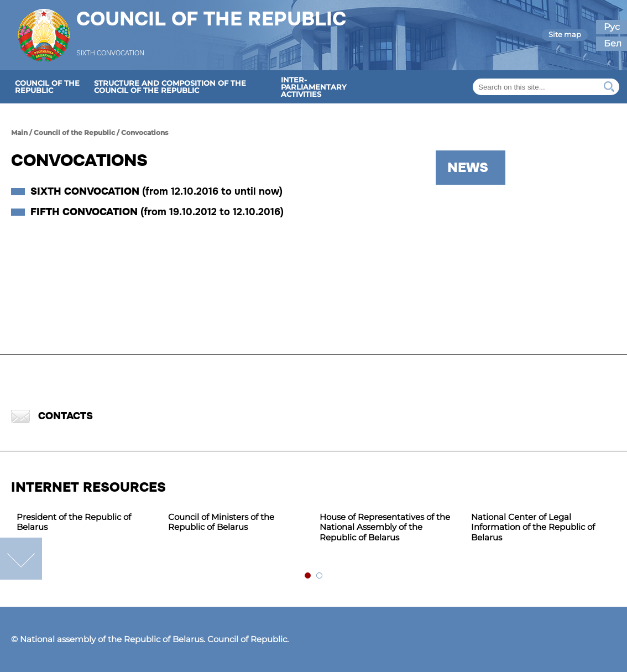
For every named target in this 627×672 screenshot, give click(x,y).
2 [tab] (320, 576)
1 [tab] (308, 576)
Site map (565, 34)
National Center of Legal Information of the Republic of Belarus (533, 527)
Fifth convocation (157, 212)
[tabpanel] (87, 523)
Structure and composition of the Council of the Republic (170, 87)
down (21, 559)
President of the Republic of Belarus (74, 522)
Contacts (52, 416)
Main (19, 132)
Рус (612, 27)
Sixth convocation (156, 191)
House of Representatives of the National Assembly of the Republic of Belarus (385, 527)
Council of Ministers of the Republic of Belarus (221, 522)
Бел (613, 43)
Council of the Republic (211, 26)
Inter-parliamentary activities (314, 87)
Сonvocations (145, 132)
